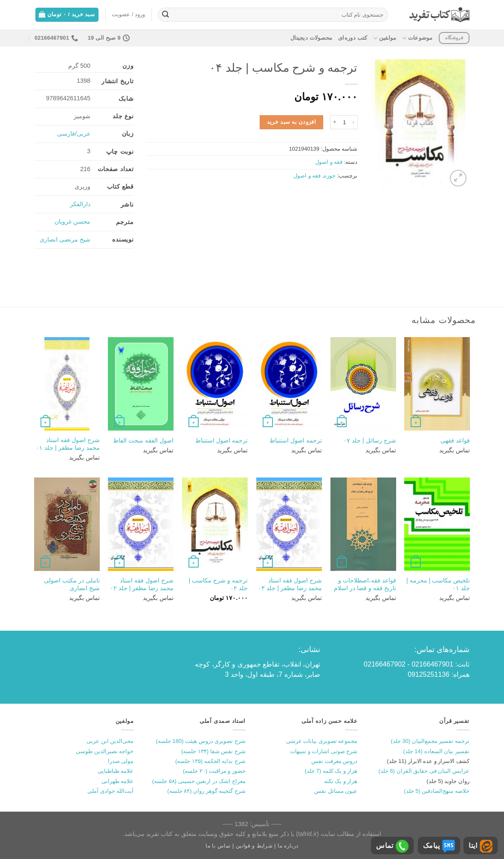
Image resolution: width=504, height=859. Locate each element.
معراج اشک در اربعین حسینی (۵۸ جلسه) (199, 781)
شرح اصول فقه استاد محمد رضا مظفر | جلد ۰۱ (68, 444)
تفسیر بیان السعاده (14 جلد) (436, 751)
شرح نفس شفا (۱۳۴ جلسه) (213, 751)
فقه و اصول (329, 162)
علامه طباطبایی (116, 771)
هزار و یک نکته (341, 781)
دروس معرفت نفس (334, 761)
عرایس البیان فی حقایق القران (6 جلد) (424, 771)
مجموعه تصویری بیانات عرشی (322, 741)
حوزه (330, 176)
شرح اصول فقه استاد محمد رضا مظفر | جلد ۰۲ (142, 584)
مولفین (385, 38)
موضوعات (417, 38)
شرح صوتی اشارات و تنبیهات (324, 751)
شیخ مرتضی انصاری (65, 239)
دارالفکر (80, 204)
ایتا (481, 846)
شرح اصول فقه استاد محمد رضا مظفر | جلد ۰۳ (290, 584)
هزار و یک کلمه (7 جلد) (331, 771)
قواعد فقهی (455, 440)
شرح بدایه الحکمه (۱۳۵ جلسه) (210, 761)
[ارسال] (165, 15)
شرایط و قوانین (254, 846)
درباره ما (288, 846)
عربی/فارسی (74, 134)
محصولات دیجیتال (311, 38)
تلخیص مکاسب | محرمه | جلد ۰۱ (438, 584)
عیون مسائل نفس (336, 791)
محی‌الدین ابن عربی (110, 741)
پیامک (439, 846)
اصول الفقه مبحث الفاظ (143, 440)
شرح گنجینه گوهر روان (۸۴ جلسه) (206, 791)
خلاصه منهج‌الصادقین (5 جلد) (437, 791)
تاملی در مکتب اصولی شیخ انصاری (72, 584)
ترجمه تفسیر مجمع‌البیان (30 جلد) (430, 741)
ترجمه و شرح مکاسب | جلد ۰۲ (218, 584)
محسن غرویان (72, 221)
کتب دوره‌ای (353, 38)
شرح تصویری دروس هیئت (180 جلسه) (201, 741)
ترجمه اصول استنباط (296, 440)
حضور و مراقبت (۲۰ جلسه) (214, 771)
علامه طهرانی (118, 781)
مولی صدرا (121, 761)
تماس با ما (218, 846)
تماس (392, 846)
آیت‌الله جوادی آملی (110, 791)
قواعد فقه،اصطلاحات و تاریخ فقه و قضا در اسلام (365, 584)
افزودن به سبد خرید (292, 122)
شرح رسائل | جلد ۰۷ (370, 440)
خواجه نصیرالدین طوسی (105, 751)
